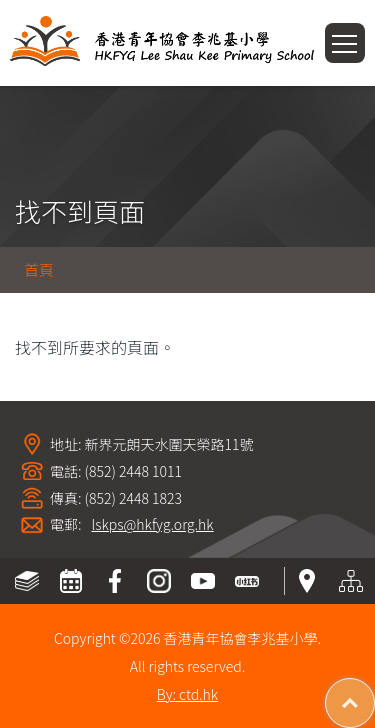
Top (374, 693)
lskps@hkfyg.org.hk (153, 524)
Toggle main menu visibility (348, 37)
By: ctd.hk (187, 694)
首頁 (39, 269)
